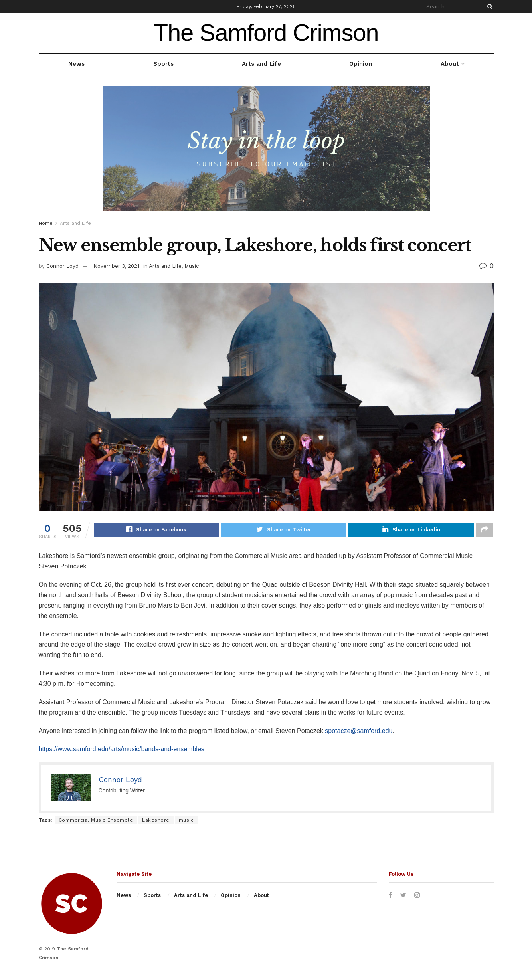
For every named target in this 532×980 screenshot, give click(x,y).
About (450, 64)
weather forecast (490, 33)
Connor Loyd (62, 266)
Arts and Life (261, 64)
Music (192, 266)
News (76, 64)
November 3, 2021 (116, 266)
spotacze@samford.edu (359, 732)
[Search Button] (488, 6)
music (186, 821)
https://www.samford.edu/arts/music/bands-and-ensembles (122, 750)
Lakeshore (156, 821)
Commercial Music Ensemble (96, 821)
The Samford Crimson (266, 33)
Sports (163, 64)
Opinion (361, 64)
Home (46, 223)
